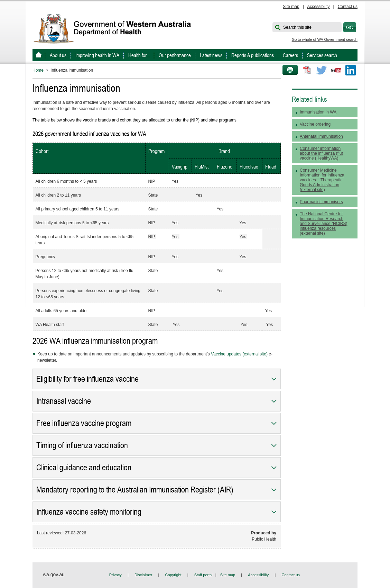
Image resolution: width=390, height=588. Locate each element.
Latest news (211, 55)
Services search (322, 55)
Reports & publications (253, 55)
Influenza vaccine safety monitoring (89, 512)
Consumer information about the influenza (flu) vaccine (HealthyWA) (321, 153)
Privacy (115, 575)
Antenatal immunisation (321, 136)
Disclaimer (143, 575)
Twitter (322, 70)
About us (58, 55)
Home (38, 70)
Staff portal (203, 575)
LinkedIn (351, 70)
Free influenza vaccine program (84, 423)
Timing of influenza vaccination (82, 445)
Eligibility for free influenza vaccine (87, 379)
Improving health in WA (97, 55)
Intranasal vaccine (64, 401)
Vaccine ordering (315, 124)
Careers (290, 55)
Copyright (173, 575)
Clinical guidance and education (84, 468)
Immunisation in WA (318, 112)
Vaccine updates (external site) (239, 354)
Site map (291, 7)
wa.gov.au (54, 575)
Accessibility (318, 7)
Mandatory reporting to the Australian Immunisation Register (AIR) (135, 490)
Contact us (348, 7)
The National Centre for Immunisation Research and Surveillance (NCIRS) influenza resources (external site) (323, 224)
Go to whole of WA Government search (325, 39)
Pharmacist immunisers (321, 202)
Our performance (175, 55)
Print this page (288, 70)
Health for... (139, 55)
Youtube (336, 70)
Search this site (297, 27)
